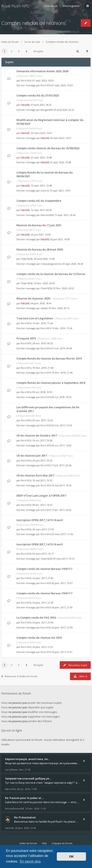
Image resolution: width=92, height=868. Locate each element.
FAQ (44, 843)
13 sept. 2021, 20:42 (65, 215)
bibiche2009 (47, 215)
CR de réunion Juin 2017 (32, 456)
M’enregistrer (71, 6)
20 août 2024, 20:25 (64, 110)
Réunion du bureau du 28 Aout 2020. (40, 249)
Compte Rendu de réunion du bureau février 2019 (49, 358)
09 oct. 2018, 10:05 (62, 397)
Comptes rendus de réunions (34, 23)
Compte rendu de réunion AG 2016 (39, 638)
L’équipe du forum (62, 843)
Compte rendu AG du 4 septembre (39, 201)
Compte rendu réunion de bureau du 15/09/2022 (48, 148)
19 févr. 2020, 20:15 (59, 308)
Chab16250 (27, 259)
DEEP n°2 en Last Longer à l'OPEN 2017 (41, 496)
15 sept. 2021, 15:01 (60, 191)
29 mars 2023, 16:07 (61, 138)
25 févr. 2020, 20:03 (63, 288)
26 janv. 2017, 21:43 (62, 607)
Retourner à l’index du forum (19, 676)
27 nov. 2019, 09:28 (62, 348)
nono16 (45, 191)
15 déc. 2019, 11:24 (62, 328)
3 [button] (19, 51)
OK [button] (71, 856)
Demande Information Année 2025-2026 (42, 71)
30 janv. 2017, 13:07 (62, 583)
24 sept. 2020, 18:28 (73, 264)
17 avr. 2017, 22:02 (62, 510)
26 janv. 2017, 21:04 (62, 627)
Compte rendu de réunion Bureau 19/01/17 (44, 569)
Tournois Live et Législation (35, 318)
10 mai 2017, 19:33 (62, 485)
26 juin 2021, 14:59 (60, 239)
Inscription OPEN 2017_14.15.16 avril (40, 520)
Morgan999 (47, 110)
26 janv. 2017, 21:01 (62, 652)
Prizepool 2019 (26, 338)
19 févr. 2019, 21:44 (62, 373)
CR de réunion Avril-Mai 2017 (35, 475)
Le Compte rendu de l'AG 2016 (36, 618)
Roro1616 (26, 80)
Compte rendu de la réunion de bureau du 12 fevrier (51, 274)
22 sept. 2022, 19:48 (60, 162)
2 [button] (12, 51)
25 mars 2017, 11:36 (62, 534)
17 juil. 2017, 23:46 (61, 465)
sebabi (44, 308)
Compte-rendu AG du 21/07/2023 (38, 95)
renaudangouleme (51, 264)
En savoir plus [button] (30, 861)
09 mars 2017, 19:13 (64, 559)
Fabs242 (25, 105)
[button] (27, 51)
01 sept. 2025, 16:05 (62, 85)
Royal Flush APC (15, 6)
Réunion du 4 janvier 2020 (33, 298)
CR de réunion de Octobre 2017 (37, 435)
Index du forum (10, 42)
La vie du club (32, 42)
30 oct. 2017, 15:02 (62, 445)
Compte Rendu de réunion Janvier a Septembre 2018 (51, 383)
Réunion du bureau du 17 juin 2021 (39, 225)
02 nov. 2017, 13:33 (62, 425)
